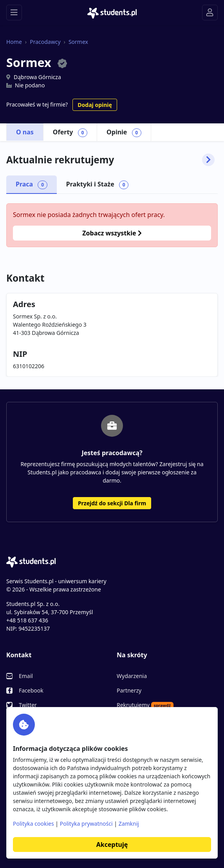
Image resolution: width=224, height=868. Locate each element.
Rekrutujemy (145, 705)
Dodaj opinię (95, 105)
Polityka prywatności (86, 824)
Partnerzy (129, 690)
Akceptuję (112, 844)
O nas (25, 132)
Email (26, 676)
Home (14, 42)
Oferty (70, 132)
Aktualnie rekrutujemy (110, 160)
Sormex (78, 42)
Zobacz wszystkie (112, 233)
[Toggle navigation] (14, 13)
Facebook (31, 690)
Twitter (28, 705)
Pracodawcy (45, 42)
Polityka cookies (33, 824)
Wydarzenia (132, 676)
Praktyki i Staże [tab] (98, 184)
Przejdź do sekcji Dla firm (112, 503)
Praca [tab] (32, 184)
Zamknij (129, 824)
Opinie (124, 132)
